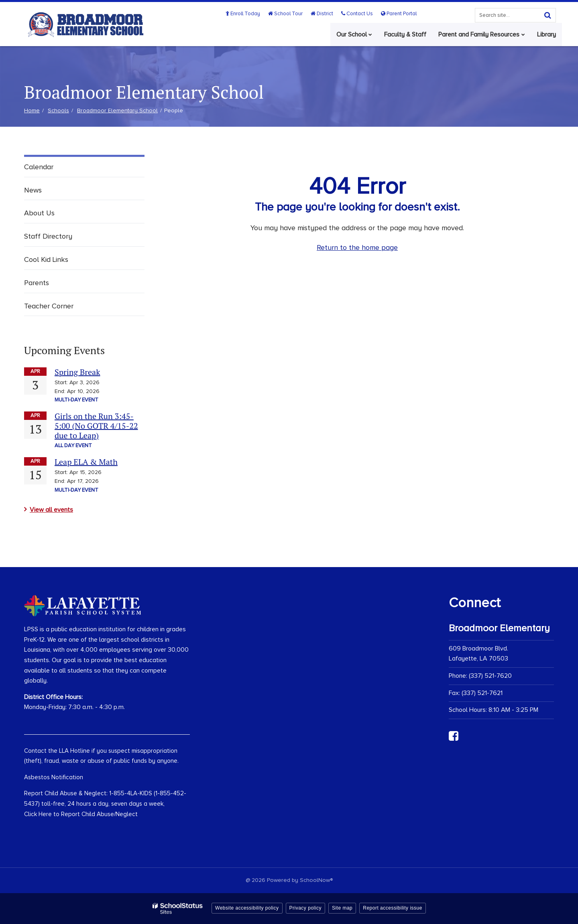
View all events (51, 510)
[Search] (547, 15)
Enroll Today (244, 14)
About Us (39, 213)
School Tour (287, 14)
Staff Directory (48, 236)
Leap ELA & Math (86, 462)
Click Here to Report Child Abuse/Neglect (81, 814)
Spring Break (77, 372)
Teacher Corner (49, 306)
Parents (37, 283)
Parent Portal (399, 14)
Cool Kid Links (46, 259)
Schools (58, 110)
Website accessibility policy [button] (247, 908)
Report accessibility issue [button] (393, 908)
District (323, 14)
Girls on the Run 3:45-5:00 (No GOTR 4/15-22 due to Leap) (96, 426)
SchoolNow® (316, 880)
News (33, 190)
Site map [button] (342, 908)
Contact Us (357, 14)
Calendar (39, 167)
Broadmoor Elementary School (117, 110)
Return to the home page (357, 247)
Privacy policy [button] (305, 908)
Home (32, 110)
